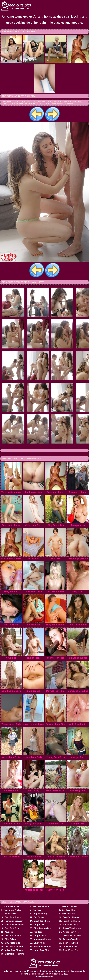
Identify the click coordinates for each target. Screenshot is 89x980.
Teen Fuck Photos (13, 917)
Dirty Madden (40, 936)
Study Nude (39, 943)
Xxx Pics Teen (10, 914)
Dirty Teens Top (40, 914)
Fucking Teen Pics (72, 939)
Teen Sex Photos (71, 917)
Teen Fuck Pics (12, 928)
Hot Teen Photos (11, 906)
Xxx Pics (37, 910)
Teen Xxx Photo (69, 906)
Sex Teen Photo (69, 910)
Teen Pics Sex (68, 914)
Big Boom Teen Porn (14, 954)
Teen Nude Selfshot (72, 936)
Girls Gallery (10, 939)
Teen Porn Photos (71, 921)
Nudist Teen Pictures (14, 925)
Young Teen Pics (71, 932)
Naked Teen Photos (14, 950)
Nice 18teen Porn (71, 950)
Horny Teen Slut (41, 950)
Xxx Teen (38, 932)
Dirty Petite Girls (12, 943)
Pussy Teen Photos (72, 928)
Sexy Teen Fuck (70, 943)
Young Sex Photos (42, 939)
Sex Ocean (39, 917)
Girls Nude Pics (70, 925)
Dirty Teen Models (42, 928)
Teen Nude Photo (41, 906)
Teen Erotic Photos (12, 910)
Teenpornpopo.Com (14, 921)
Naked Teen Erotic (42, 947)
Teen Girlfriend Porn (14, 947)
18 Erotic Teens (70, 947)
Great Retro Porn (42, 921)
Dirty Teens (39, 925)
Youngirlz (9, 932)
